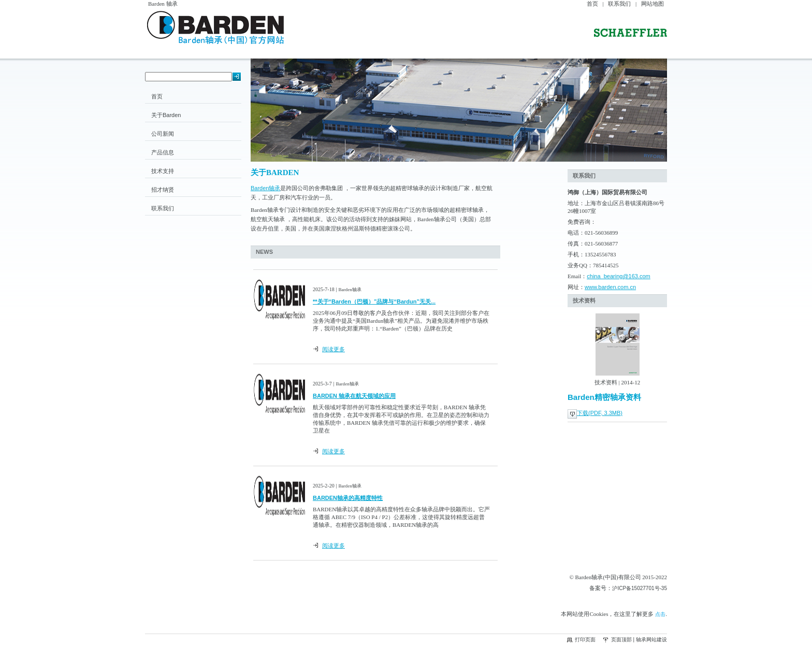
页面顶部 (621, 640)
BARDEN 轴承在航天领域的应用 (354, 396)
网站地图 (653, 4)
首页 (592, 4)
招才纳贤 (163, 190)
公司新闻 (163, 134)
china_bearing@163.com (618, 276)
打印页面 (585, 640)
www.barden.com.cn (610, 287)
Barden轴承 (265, 188)
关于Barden (166, 115)
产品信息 (163, 152)
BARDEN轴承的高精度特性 (348, 498)
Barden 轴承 (163, 4)
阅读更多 (334, 349)
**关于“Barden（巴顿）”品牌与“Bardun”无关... (374, 302)
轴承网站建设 (651, 640)
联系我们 (619, 4)
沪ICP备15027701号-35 (640, 588)
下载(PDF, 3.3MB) (600, 413)
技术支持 (163, 171)
